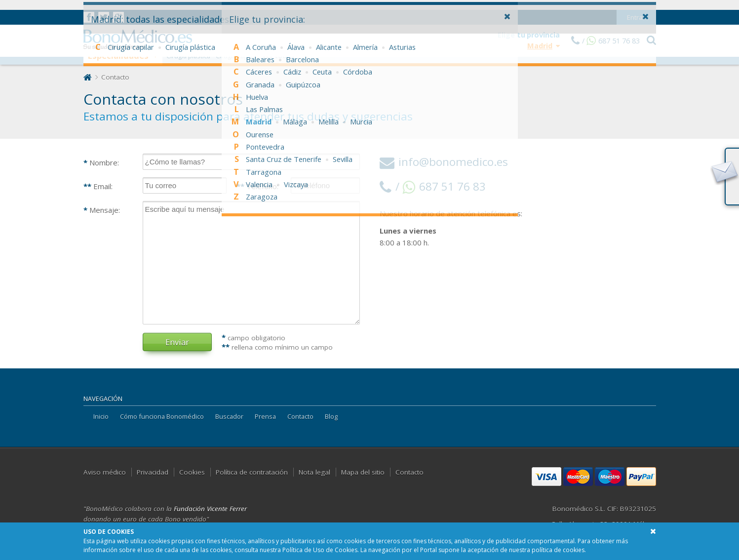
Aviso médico (105, 472)
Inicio (101, 416)
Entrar (636, 7)
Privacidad (153, 472)
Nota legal (314, 472)
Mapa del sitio (363, 472)
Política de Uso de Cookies (320, 550)
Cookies (192, 472)
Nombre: (101, 162)
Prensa (265, 416)
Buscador (229, 416)
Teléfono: (257, 186)
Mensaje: (102, 210)
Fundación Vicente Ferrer (210, 509)
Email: (98, 186)
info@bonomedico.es (444, 162)
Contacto (300, 416)
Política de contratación (252, 472)
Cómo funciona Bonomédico (162, 416)
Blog (331, 416)
